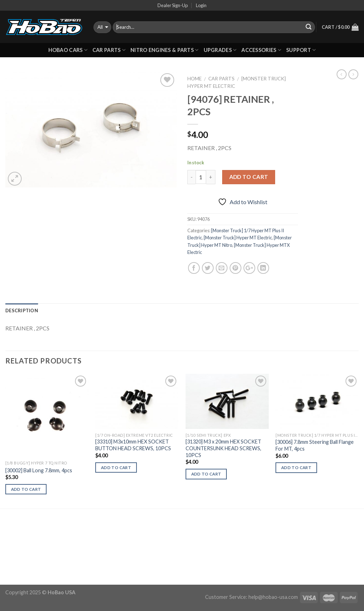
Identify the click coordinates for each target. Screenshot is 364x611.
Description (22, 310)
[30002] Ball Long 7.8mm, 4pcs (39, 470)
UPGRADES (220, 50)
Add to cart (249, 177)
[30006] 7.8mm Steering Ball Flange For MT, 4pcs (315, 445)
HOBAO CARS (68, 50)
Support (301, 50)
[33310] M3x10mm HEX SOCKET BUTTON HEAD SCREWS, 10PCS (133, 445)
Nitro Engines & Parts (165, 50)
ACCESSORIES (261, 50)
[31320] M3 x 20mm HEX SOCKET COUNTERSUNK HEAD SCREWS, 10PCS (223, 448)
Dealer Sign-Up (173, 5)
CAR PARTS (109, 50)
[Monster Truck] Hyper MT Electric (238, 238)
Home (194, 79)
